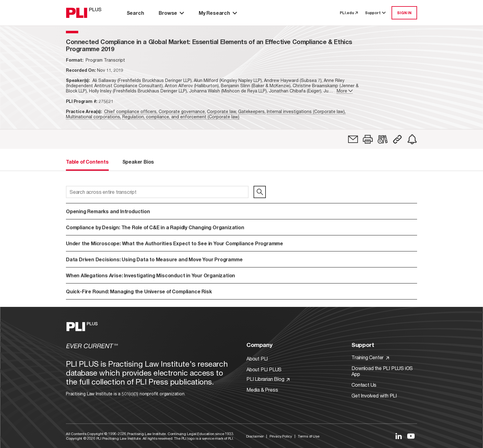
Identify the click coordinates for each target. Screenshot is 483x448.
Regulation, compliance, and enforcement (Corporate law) (181, 117)
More (345, 91)
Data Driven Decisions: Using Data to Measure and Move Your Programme (154, 259)
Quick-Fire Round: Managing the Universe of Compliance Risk (139, 291)
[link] (353, 139)
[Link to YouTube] (411, 436)
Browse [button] (171, 13)
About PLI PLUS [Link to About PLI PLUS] (264, 369)
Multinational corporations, (93, 117)
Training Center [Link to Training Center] (370, 357)
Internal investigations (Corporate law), (306, 111)
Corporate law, (222, 111)
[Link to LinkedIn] (399, 436)
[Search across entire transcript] (157, 192)
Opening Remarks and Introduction (108, 211)
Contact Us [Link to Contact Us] (364, 385)
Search (135, 13)
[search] (260, 192)
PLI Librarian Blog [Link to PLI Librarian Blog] (268, 379)
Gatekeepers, (252, 111)
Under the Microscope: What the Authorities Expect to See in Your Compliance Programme (175, 243)
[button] (368, 139)
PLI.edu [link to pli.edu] (349, 13)
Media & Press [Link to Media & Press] (262, 390)
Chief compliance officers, (131, 111)
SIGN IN (404, 13)
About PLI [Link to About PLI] (257, 358)
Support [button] (376, 13)
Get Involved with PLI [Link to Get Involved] (374, 395)
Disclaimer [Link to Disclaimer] (255, 436)
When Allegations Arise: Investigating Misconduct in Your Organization (150, 275)
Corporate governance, (182, 111)
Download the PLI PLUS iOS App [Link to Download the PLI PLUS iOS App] (382, 371)
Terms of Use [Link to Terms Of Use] (309, 436)
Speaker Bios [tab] (138, 162)
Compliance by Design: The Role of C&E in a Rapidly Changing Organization (155, 227)
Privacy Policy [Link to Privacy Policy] (281, 436)
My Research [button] (218, 13)
